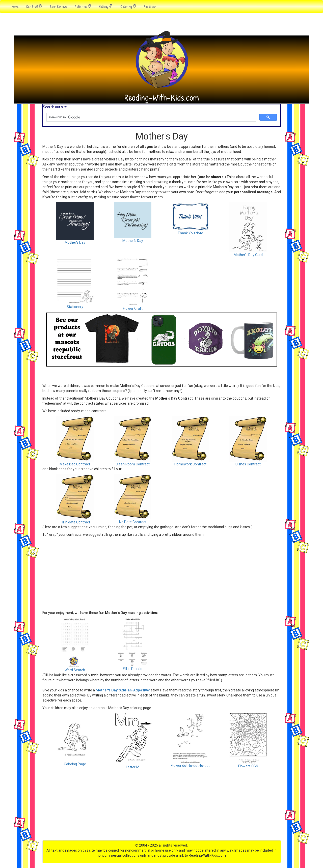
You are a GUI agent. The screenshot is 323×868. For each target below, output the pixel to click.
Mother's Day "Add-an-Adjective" (123, 690)
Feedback (150, 6)
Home (15, 6)
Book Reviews (58, 6)
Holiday (106, 6)
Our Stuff (34, 6)
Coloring (128, 6)
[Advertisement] (162, 402)
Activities (83, 6)
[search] (151, 117)
